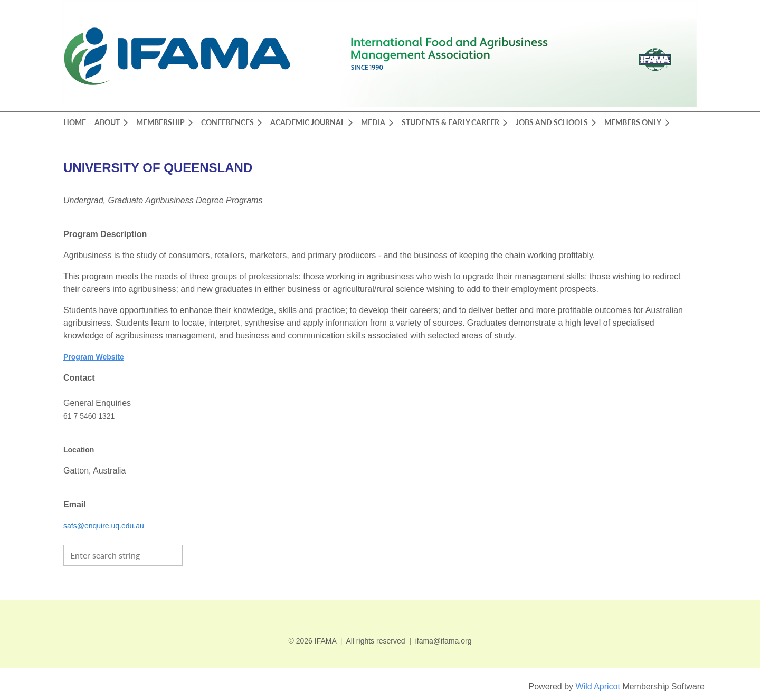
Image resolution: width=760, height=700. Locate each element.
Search (193, 554)
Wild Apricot (597, 687)
